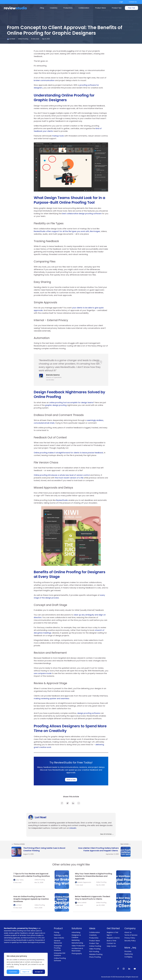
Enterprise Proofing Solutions (58, 948)
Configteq (128, 957)
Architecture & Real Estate (77, 950)
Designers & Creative (76, 936)
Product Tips (117, 8)
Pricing (57, 932)
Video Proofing (95, 949)
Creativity (54, 8)
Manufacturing (77, 943)
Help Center (111, 946)
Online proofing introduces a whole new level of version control (62, 475)
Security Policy (130, 941)
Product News (100, 8)
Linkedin (73, 828)
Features (57, 935)
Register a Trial (112, 932)
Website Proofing (96, 954)
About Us (128, 932)
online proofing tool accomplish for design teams (71, 402)
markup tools (58, 136)
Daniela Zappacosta (84, 882)
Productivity (68, 8)
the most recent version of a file (69, 478)
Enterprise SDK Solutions (60, 954)
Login (121, 2)
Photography (77, 954)
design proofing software (89, 713)
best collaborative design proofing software (82, 214)
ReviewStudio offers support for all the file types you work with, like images (67, 231)
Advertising (76, 932)
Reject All (26, 972)
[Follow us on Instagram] (124, 969)
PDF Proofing (94, 952)
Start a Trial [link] (71, 780)
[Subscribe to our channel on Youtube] (135, 969)
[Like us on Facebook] (118, 969)
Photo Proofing (95, 957)
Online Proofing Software (60, 959)
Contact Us (133, 2)
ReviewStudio (62, 500)
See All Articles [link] (107, 834)
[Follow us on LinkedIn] (129, 969)
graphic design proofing (56, 405)
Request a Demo (113, 938)
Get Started (113, 928)
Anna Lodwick (82, 903)
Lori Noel (12, 39)
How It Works (59, 938)
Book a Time (111, 941)
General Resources (58, 942)
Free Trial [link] (131, 8)
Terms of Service (131, 935)
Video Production (78, 946)
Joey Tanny (20, 880)
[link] (62, 803)
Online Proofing (23, 39)
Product (58, 928)
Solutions (77, 928)
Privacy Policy (130, 938)
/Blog (42, 8)
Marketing (76, 940)
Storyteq (128, 951)
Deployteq (129, 954)
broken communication (44, 80)
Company (130, 928)
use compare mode (43, 673)
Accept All (39, 972)
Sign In (109, 935)
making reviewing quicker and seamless (51, 698)
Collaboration (84, 8)
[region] (26, 964)
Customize (13, 972)
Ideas (92, 928)
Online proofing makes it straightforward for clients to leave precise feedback (68, 453)
